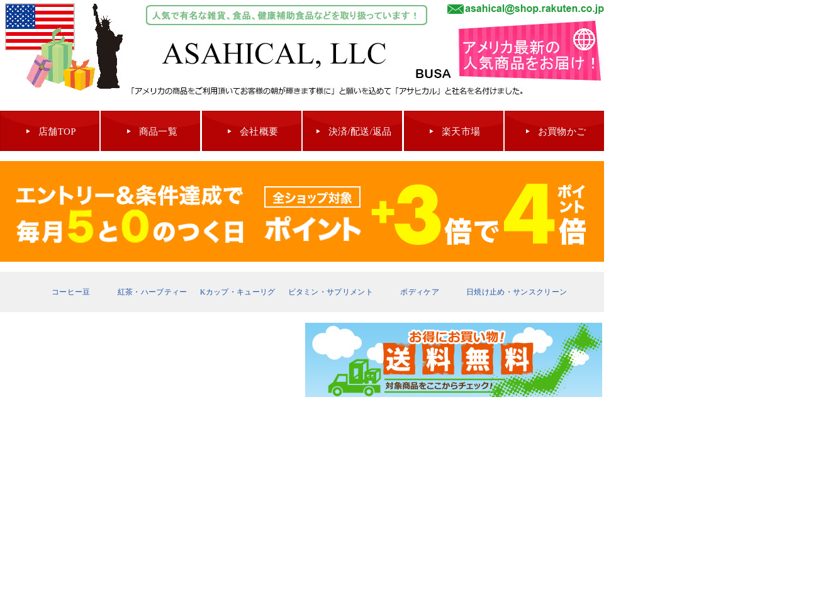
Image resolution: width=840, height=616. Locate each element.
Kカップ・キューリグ (238, 292)
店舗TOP (57, 132)
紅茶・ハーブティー (153, 292)
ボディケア (420, 292)
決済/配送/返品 (360, 132)
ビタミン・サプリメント (331, 292)
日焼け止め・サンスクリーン (517, 292)
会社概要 (259, 132)
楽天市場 (461, 132)
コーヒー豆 (71, 292)
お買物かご (562, 132)
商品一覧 (158, 132)
